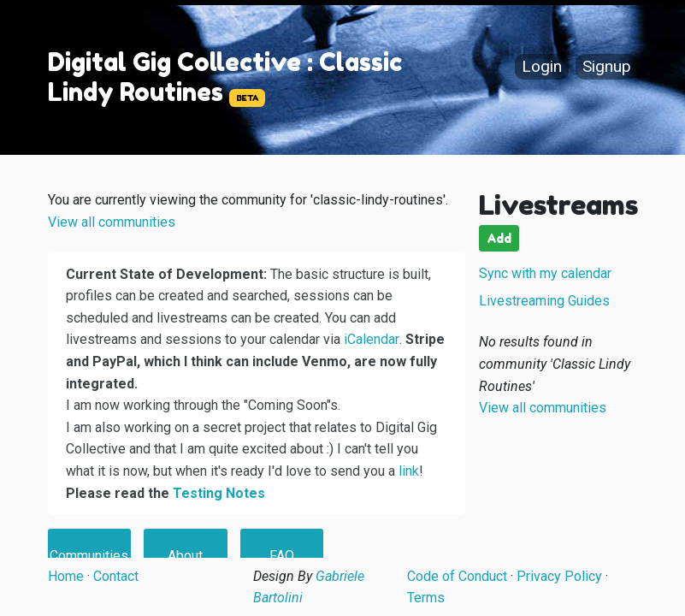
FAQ (282, 556)
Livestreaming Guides (544, 301)
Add (499, 238)
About (185, 556)
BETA (247, 98)
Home (66, 576)
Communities (89, 556)
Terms (426, 598)
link (409, 471)
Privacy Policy (559, 576)
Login (542, 67)
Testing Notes (219, 493)
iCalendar (372, 339)
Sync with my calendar (545, 273)
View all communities (112, 222)
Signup (607, 67)
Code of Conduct (457, 576)
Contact (116, 576)
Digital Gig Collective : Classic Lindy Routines (225, 77)
